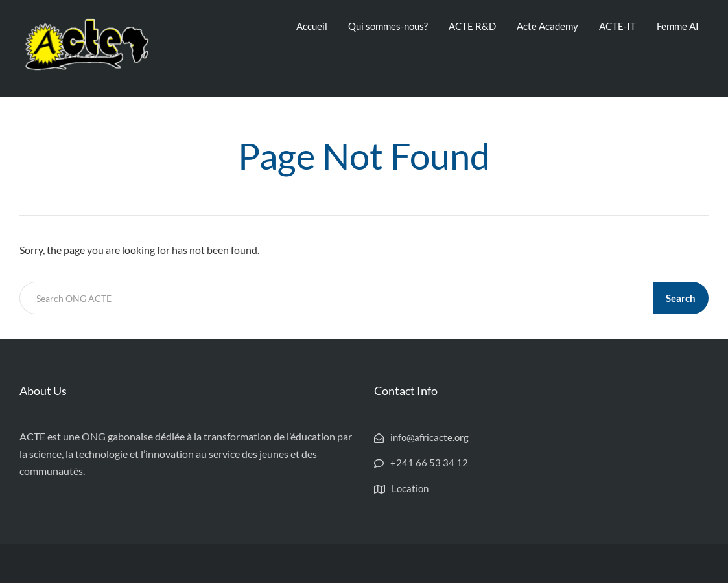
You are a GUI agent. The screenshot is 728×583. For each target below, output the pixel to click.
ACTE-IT (617, 26)
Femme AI (678, 26)
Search (681, 298)
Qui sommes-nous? (388, 26)
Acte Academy (547, 26)
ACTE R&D (472, 26)
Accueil (312, 26)
